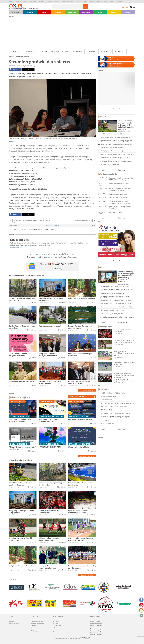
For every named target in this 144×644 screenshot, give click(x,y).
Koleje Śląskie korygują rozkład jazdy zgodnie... (116, 137)
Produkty (33, 625)
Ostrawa (85, 1)
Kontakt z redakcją (14, 623)
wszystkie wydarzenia (87, 456)
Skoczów (92, 1)
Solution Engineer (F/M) (108, 396)
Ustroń (106, 1)
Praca (100, 12)
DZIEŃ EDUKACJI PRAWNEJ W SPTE (112, 314)
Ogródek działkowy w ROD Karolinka (113, 393)
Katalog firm (72, 12)
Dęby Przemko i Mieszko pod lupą (112, 147)
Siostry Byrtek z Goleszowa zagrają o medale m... (117, 151)
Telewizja (58, 12)
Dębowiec (42, 1)
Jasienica (70, 1)
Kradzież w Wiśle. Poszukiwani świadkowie (115, 134)
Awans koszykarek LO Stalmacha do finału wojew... (117, 317)
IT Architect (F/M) (106, 410)
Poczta (55, 632)
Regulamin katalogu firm (97, 629)
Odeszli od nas (105, 52)
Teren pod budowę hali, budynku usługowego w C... (117, 403)
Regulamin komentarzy (97, 627)
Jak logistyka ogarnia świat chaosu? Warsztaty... (116, 297)
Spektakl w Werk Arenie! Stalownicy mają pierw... (117, 141)
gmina (24, 230)
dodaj (78, 397)
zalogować (43, 254)
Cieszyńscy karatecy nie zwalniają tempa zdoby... (117, 307)
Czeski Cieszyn (33, 1)
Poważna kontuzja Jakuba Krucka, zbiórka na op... (117, 154)
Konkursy (128, 12)
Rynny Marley (105, 420)
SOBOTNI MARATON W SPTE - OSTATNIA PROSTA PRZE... (117, 290)
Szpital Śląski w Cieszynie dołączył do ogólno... (116, 158)
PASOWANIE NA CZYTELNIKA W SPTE (113, 310)
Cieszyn (24, 1)
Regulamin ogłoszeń (96, 625)
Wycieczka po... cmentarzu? (110, 164)
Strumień (99, 1)
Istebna (63, 1)
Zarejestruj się (47, 257)
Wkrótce (30, 12)
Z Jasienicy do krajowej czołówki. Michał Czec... (116, 161)
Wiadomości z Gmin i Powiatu (61, 52)
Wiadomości (16, 12)
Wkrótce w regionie (20, 397)
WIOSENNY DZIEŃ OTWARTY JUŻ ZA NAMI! (115, 287)
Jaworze (78, 1)
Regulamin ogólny (95, 621)
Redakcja (11, 621)
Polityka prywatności (96, 623)
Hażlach (57, 1)
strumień (14, 230)
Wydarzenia (27, 57)
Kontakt (33, 629)
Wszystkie (16, 52)
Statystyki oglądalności (37, 623)
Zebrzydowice (119, 1)
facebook (15, 69)
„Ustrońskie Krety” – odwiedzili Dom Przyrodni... (116, 300)
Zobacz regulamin (16, 247)
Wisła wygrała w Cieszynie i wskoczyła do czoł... (116, 144)
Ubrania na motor (106, 400)
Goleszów (49, 1)
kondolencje (119, 52)
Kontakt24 (44, 12)
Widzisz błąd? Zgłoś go (53, 226)
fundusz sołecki (36, 230)
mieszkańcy (50, 230)
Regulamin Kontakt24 (96, 635)
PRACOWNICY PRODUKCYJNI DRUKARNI (114, 407)
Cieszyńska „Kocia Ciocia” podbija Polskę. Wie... (116, 303)
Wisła (112, 1)
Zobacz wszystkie (87, 390)
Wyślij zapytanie (35, 631)
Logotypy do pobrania (37, 621)
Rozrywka (114, 12)
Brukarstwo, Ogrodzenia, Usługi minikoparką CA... (117, 413)
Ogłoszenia (86, 12)
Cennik (33, 627)
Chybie (17, 1)
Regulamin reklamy (96, 631)
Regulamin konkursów (96, 633)
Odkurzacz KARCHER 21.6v (109, 423)
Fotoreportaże (78, 52)
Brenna (11, 1)
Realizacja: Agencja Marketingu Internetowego (72, 638)
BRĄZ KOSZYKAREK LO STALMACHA (112, 293)
